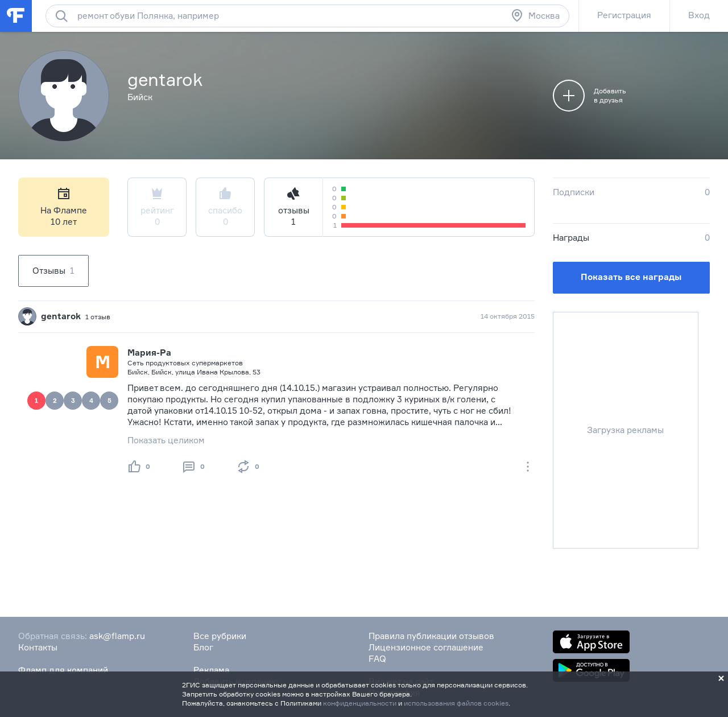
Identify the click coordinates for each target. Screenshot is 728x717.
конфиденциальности (360, 703)
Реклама (211, 670)
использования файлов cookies (456, 703)
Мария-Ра (149, 353)
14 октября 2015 (508, 316)
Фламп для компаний (63, 670)
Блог (203, 647)
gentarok (61, 316)
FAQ (377, 659)
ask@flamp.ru (117, 636)
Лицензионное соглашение (426, 647)
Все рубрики (220, 636)
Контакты (38, 647)
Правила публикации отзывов (431, 636)
